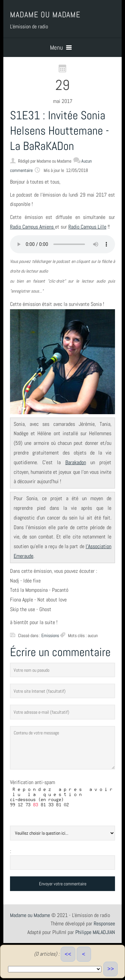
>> (111, 969)
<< (68, 954)
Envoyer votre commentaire (63, 884)
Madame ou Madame (30, 915)
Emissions (50, 635)
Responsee (104, 924)
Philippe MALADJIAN (95, 932)
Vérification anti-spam (32, 782)
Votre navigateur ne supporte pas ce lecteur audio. (62, 244)
